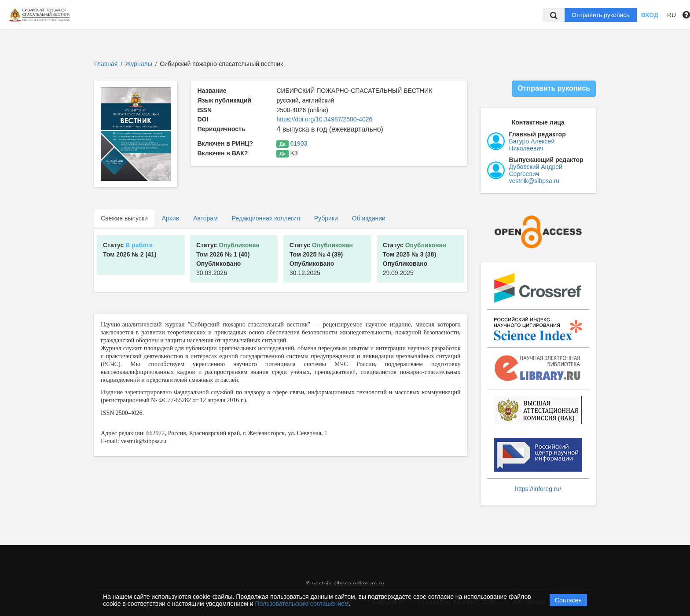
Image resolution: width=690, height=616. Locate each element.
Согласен (568, 600)
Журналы (139, 64)
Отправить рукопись (601, 15)
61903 (299, 143)
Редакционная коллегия (266, 218)
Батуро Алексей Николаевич (532, 145)
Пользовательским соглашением (302, 604)
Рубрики (326, 218)
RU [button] (672, 15)
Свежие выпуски (124, 218)
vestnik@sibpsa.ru (534, 181)
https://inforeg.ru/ (538, 489)
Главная (106, 64)
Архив (171, 218)
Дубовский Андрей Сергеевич (536, 170)
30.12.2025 (321, 259)
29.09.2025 (415, 259)
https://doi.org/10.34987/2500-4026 (324, 119)
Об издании (369, 218)
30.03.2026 (228, 259)
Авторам (206, 218)
